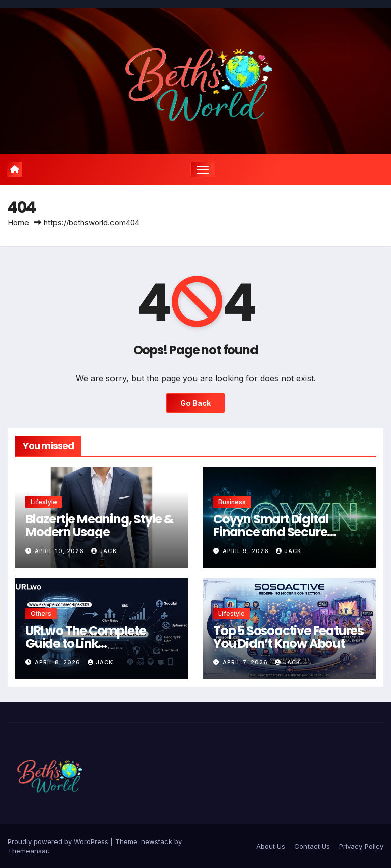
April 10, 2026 (60, 551)
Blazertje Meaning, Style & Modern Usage (100, 525)
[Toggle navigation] (203, 169)
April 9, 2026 (247, 551)
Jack (104, 551)
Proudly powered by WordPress (59, 841)
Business (232, 502)
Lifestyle (44, 502)
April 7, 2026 (246, 662)
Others (41, 613)
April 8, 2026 (59, 662)
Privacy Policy (361, 846)
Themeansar (28, 851)
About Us (271, 846)
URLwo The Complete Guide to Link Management (86, 643)
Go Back (195, 403)
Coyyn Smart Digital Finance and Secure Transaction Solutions (276, 532)
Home (18, 222)
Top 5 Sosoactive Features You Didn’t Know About (288, 637)
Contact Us (312, 846)
